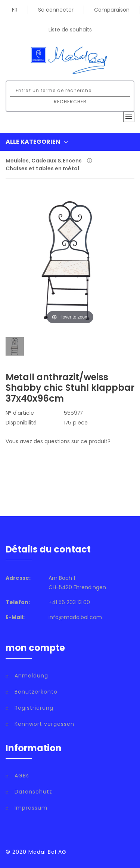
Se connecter (56, 10)
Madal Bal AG (47, 852)
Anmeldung (31, 676)
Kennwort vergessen (44, 724)
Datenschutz (33, 792)
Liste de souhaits (70, 30)
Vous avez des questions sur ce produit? (58, 441)
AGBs (22, 776)
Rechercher (70, 102)
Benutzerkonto (36, 692)
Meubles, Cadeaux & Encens (44, 161)
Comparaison (112, 10)
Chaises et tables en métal (42, 168)
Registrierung (34, 708)
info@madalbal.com (75, 617)
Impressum (31, 808)
